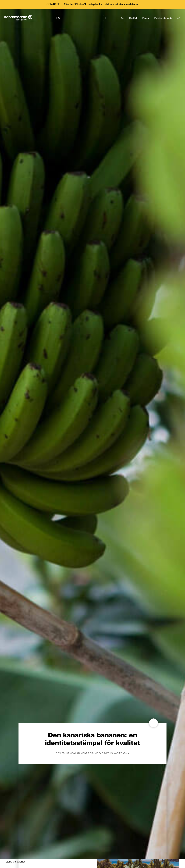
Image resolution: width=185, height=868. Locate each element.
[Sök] (81, 18)
